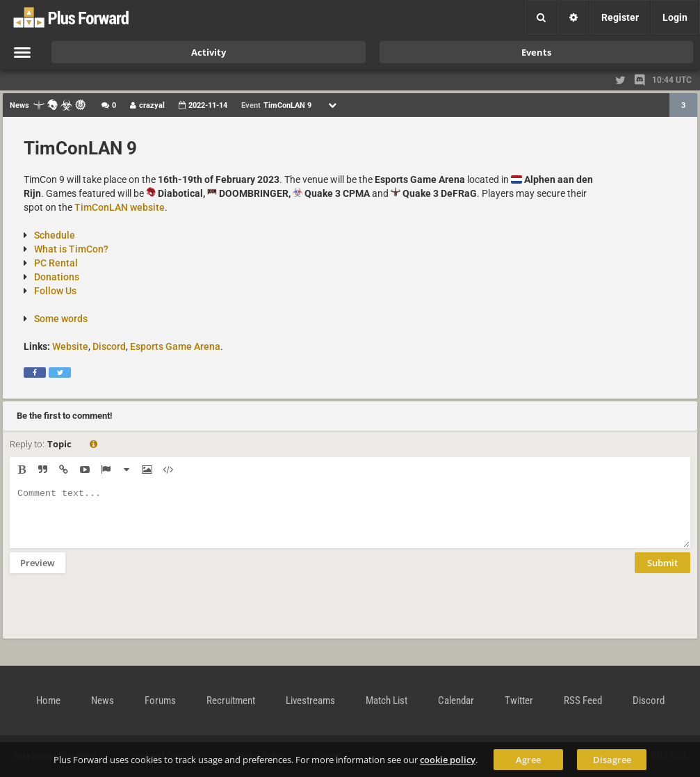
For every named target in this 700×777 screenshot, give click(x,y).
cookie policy (448, 760)
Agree (528, 760)
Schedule (55, 235)
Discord (109, 346)
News (103, 700)
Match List (386, 700)
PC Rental (56, 263)
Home (48, 700)
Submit (662, 573)
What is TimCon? (71, 249)
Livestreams (310, 700)
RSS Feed (583, 700)
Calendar (456, 700)
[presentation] (115, 615)
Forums (160, 700)
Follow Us (55, 291)
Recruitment (231, 700)
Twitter (519, 700)
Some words (61, 319)
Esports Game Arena (175, 346)
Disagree (612, 760)
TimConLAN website (120, 207)
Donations (57, 277)
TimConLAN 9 (80, 148)
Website (70, 346)
